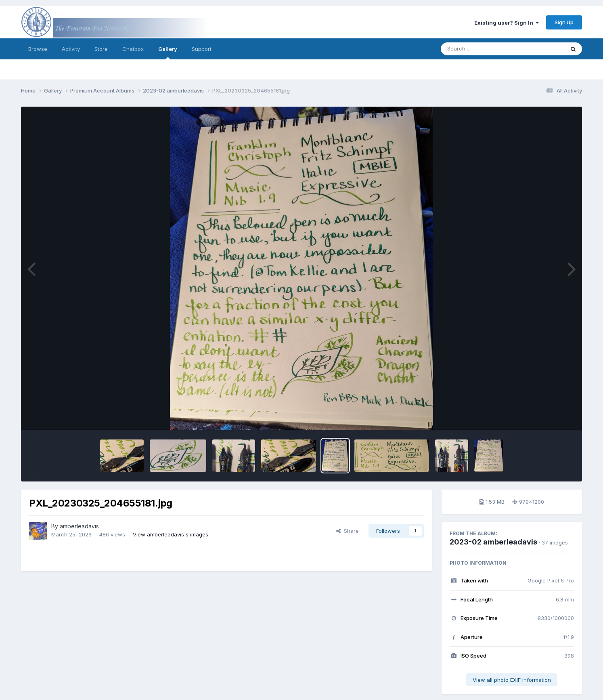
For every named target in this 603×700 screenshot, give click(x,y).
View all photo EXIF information (512, 680)
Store (101, 49)
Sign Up (564, 22)
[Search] (481, 49)
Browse (38, 49)
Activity (71, 49)
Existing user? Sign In (507, 23)
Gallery (168, 53)
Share (348, 531)
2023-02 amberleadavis (493, 542)
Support (202, 49)
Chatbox (133, 49)
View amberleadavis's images (171, 534)
